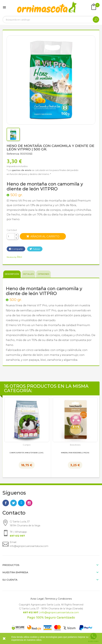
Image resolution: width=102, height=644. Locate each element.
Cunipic (27, 445)
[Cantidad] (11, 236)
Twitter (14, 503)
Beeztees (75, 445)
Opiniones (43, 274)
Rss (21, 503)
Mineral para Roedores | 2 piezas (75, 453)
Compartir (17, 249)
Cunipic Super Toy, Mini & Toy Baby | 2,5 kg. (27, 453)
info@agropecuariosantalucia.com (60, 612)
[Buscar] (51, 20)
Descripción (12, 274)
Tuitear (36, 249)
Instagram (29, 503)
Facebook (6, 503)
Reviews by (14, 257)
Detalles (28, 274)
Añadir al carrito (43, 236)
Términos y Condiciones (58, 599)
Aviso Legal (37, 599)
